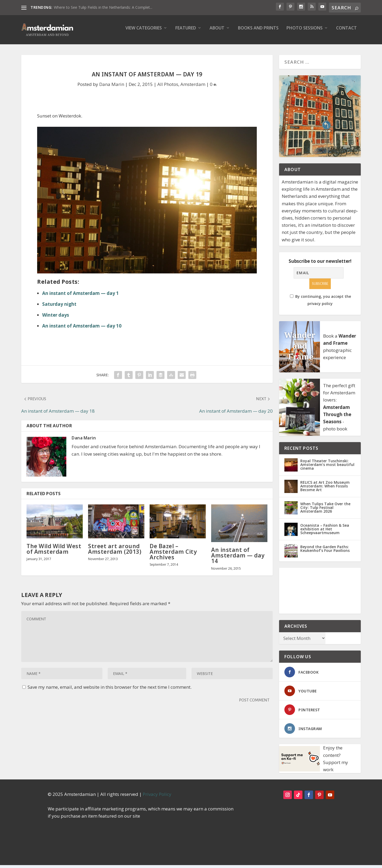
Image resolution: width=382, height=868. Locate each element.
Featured (186, 32)
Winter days (56, 319)
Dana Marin (112, 88)
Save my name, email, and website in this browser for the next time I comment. (110, 691)
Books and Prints (258, 32)
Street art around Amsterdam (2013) (115, 553)
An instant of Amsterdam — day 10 (82, 330)
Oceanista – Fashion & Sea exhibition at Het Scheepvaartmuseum (325, 532)
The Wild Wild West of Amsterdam (54, 553)
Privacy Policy (157, 797)
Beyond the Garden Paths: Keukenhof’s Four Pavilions (325, 551)
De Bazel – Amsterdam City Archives (173, 555)
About (217, 32)
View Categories (144, 32)
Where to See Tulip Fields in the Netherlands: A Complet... (103, 7)
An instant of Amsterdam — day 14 (238, 559)
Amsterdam (193, 88)
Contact (346, 32)
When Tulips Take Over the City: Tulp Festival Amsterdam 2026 (325, 510)
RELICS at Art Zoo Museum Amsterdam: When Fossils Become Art (325, 489)
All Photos (168, 88)
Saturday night (59, 308)
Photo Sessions (305, 32)
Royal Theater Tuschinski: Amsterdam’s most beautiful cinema (327, 467)
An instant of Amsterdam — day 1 (81, 297)
